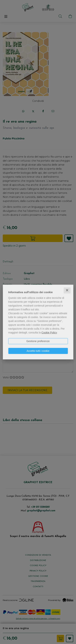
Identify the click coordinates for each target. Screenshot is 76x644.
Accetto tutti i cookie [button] (38, 351)
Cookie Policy (49, 333)
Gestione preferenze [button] (38, 341)
